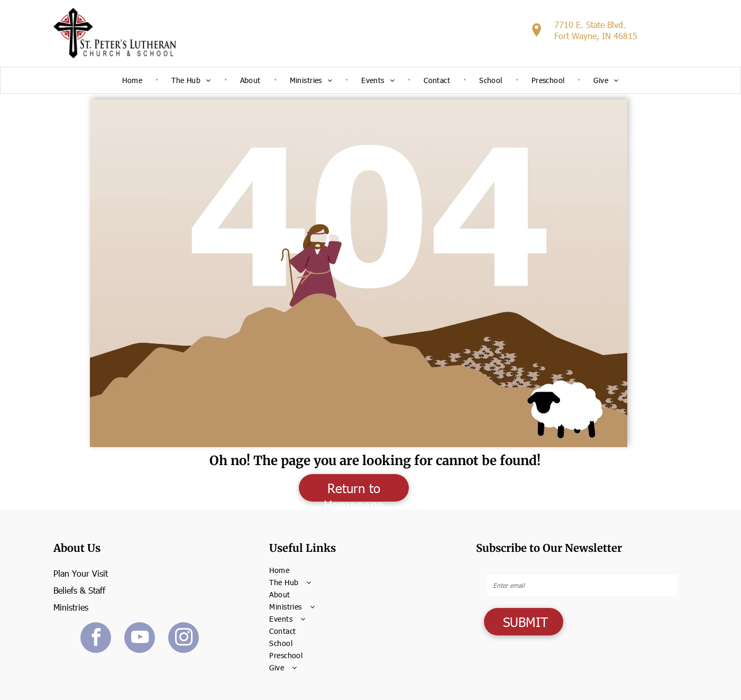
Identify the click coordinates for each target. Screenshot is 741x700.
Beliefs (65, 590)
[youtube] (140, 639)
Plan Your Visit (81, 573)
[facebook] (96, 639)
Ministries (71, 607)
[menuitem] (134, 80)
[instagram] (184, 639)
